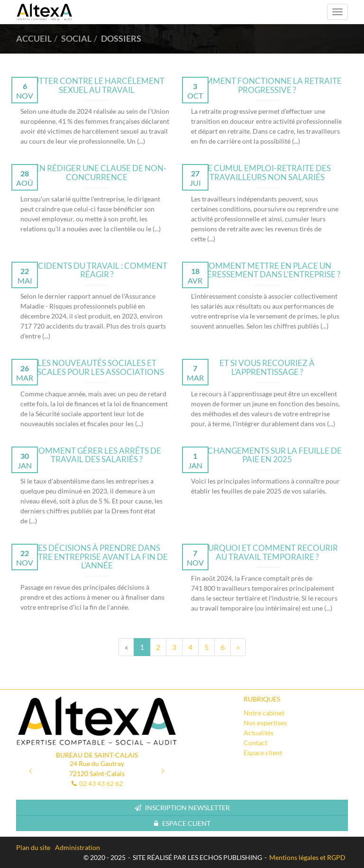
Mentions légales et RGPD (307, 857)
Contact (255, 743)
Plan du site (33, 847)
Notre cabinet (264, 713)
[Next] (238, 647)
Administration (77, 847)
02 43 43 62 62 (101, 783)
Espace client (263, 753)
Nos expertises (265, 723)
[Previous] (126, 647)
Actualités (259, 733)
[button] (28, 767)
